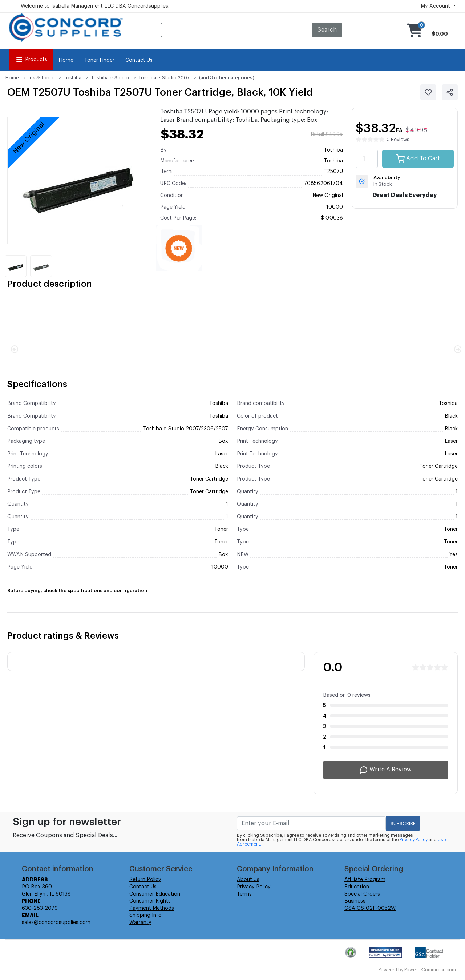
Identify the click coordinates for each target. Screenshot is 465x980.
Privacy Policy (414, 840)
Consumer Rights (150, 901)
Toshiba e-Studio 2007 (164, 78)
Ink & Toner (41, 78)
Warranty (140, 923)
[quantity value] (367, 159)
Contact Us (139, 60)
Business (355, 901)
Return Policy (145, 880)
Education (357, 887)
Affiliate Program (365, 880)
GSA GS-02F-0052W (370, 908)
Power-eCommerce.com (430, 970)
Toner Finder (99, 60)
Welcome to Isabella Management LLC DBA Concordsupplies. (95, 6)
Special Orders (362, 894)
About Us (248, 880)
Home (66, 60)
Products (31, 60)
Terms (244, 894)
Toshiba (73, 78)
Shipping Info (145, 915)
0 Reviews (398, 139)
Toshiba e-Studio (110, 78)
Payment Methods (152, 908)
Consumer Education (155, 894)
